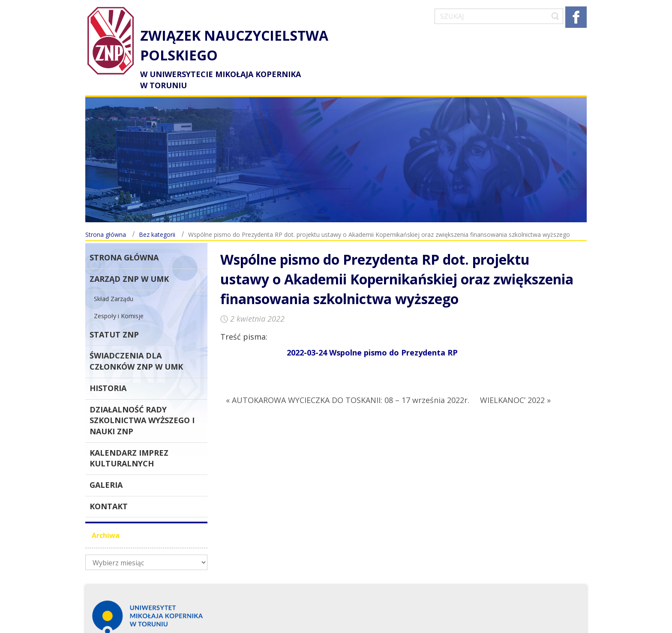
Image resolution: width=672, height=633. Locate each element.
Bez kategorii (157, 219)
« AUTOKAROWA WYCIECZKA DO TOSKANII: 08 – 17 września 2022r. (348, 385)
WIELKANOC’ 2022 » (515, 385)
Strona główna (106, 219)
